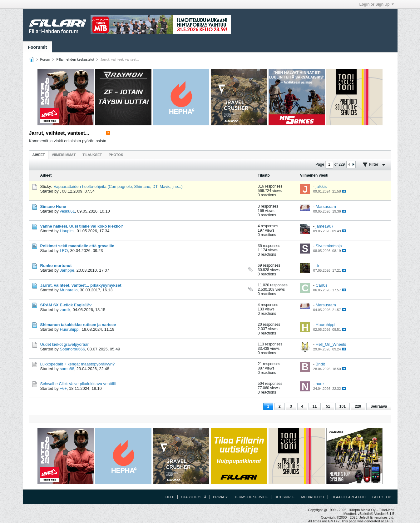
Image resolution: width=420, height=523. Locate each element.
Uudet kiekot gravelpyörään (65, 344)
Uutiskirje (284, 497)
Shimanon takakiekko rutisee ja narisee (78, 325)
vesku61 (67, 211)
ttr (318, 266)
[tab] (39, 155)
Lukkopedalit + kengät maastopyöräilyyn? (78, 364)
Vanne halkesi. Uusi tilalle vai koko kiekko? (82, 226)
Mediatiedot (313, 497)
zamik (65, 310)
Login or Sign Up (377, 4)
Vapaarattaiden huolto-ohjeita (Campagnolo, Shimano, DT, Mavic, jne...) (118, 186)
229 (358, 406)
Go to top (382, 497)
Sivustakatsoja (329, 246)
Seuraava (379, 406)
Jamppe (67, 270)
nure (320, 384)
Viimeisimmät (64, 155)
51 (328, 406)
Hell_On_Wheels (331, 344)
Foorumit (38, 47)
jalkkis (321, 186)
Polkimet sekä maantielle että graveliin (77, 246)
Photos (116, 155)
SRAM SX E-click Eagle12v (66, 305)
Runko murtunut (56, 266)
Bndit (320, 364)
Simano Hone (53, 206)
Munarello (69, 290)
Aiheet (39, 155)
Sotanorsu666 (72, 349)
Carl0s (322, 285)
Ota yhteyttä (194, 497)
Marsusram (326, 206)
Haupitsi (67, 231)
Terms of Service (251, 497)
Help (170, 497)
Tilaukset (92, 155)
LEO (64, 251)
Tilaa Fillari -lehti (348, 497)
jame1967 (325, 226)
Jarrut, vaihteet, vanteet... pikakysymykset (81, 285)
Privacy (220, 497)
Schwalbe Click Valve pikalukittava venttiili (78, 384)
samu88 (67, 369)
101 (343, 406)
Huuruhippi (69, 329)
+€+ (63, 388)
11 (315, 406)
